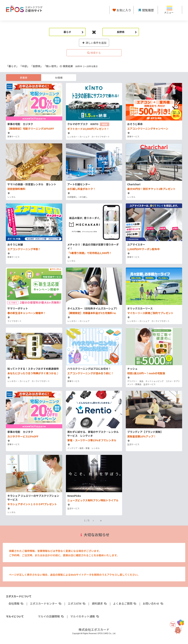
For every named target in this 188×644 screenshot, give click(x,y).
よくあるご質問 (125, 603)
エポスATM (77, 603)
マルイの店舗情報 (51, 616)
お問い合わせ (153, 603)
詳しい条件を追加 (94, 43)
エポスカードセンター (46, 603)
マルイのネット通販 (85, 616)
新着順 (24, 78)
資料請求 (100, 603)
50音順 (59, 78)
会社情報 (16, 603)
